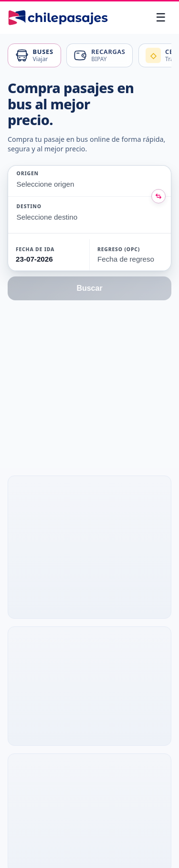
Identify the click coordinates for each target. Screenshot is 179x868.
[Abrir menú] (161, 18)
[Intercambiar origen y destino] (158, 196)
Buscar (89, 288)
